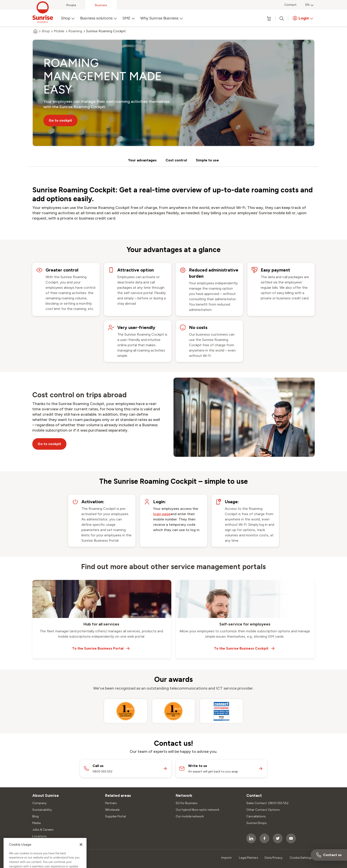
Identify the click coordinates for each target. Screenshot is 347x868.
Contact (290, 5)
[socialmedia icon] (251, 838)
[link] (162, 514)
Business (101, 5)
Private (71, 5)
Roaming (75, 31)
